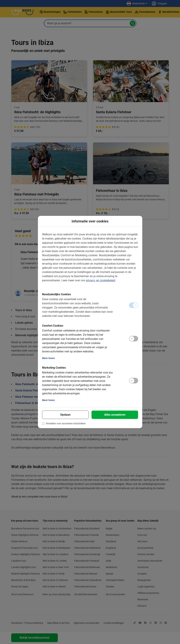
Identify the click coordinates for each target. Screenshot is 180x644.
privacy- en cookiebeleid (101, 280)
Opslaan (65, 415)
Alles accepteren (115, 415)
